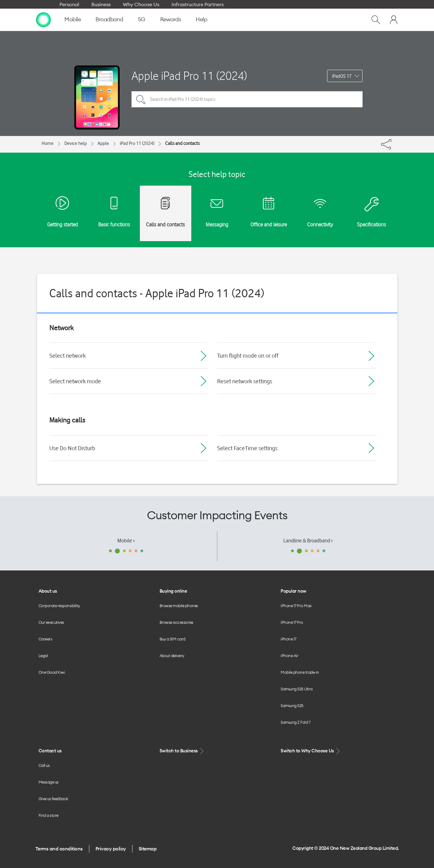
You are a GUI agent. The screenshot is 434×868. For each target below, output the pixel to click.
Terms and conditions (59, 849)
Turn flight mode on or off (248, 356)
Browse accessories (176, 622)
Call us (44, 765)
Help (201, 19)
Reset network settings (245, 381)
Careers (45, 639)
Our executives (51, 622)
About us (48, 591)
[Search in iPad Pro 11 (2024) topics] (247, 99)
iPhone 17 (288, 639)
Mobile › (126, 541)
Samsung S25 (292, 706)
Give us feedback (53, 799)
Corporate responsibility (59, 606)
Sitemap (148, 849)
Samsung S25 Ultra (297, 689)
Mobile (73, 19)
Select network (67, 356)
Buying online (173, 591)
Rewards (171, 19)
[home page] (43, 19)
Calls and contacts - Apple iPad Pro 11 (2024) (157, 293)
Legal (43, 656)
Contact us (50, 751)
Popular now (294, 591)
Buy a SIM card (172, 639)
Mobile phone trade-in (300, 672)
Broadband (109, 19)
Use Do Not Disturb (72, 448)
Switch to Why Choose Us (311, 751)
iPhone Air (289, 656)
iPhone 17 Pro (292, 622)
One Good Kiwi (52, 672)
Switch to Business (182, 751)
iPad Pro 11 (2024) (137, 143)
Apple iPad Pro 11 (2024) (189, 76)
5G (142, 19)
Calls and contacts (182, 143)
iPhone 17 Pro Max (296, 606)
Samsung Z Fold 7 (295, 722)
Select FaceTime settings (247, 448)
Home (48, 143)
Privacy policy (111, 849)
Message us (49, 782)
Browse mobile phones (179, 606)
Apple (103, 143)
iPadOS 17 (342, 76)
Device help (76, 143)
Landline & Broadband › (308, 541)
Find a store (49, 815)
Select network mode (75, 381)
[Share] (392, 143)
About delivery (172, 656)
